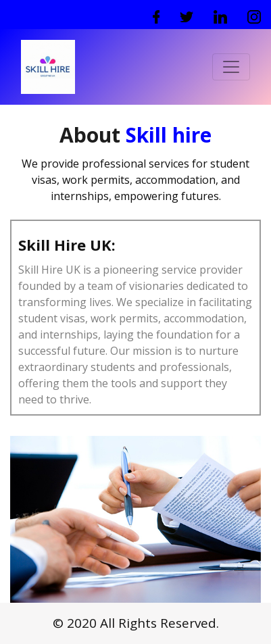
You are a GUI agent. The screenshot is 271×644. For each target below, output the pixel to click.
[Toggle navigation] (231, 67)
